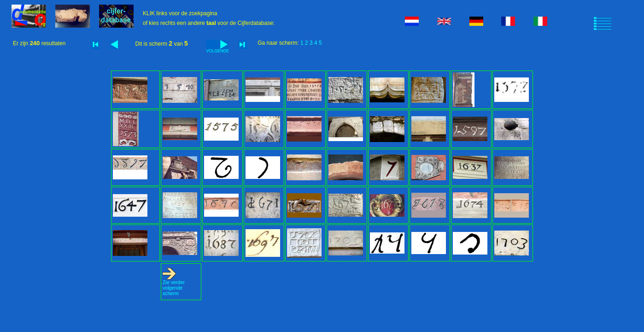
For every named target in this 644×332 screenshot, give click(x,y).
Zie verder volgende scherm (174, 285)
